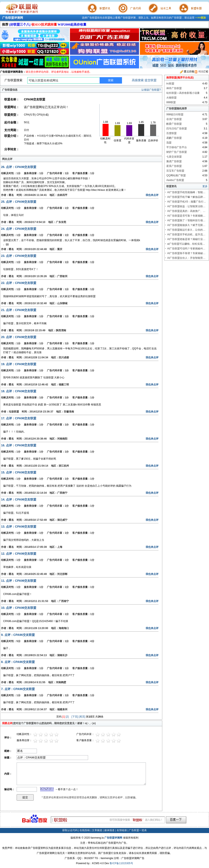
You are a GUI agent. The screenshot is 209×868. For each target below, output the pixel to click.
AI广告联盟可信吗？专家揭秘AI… (186, 249)
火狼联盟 (171, 98)
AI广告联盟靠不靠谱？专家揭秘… (186, 253)
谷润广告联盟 (174, 119)
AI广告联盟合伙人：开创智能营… (186, 258)
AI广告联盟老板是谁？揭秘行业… (186, 239)
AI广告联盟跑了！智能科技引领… (186, 220)
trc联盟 (170, 84)
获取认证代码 (70, 830)
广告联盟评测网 (13, 18)
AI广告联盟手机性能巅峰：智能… (186, 192)
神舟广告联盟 (174, 88)
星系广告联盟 (174, 166)
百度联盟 (171, 133)
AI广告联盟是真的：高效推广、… (186, 211)
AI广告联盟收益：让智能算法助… (186, 206)
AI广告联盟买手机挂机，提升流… (186, 234)
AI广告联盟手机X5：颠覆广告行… (187, 202)
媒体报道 (109, 830)
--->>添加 (200, 18)
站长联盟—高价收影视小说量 (183, 93)
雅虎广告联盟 (174, 161)
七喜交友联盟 (174, 157)
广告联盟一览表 (138, 830)
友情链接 (122, 830)
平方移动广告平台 (177, 147)
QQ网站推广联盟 (176, 175)
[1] (64, 717)
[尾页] (82, 717)
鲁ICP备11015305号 (121, 863)
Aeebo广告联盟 (175, 180)
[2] (67, 717)
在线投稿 (85, 830)
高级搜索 (138, 80)
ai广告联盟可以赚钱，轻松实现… (186, 244)
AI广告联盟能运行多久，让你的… (186, 230)
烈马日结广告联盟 (177, 129)
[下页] (75, 717)
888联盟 (171, 102)
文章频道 (97, 830)
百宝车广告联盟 (175, 171)
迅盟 (169, 143)
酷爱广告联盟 (174, 124)
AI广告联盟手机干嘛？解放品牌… (186, 197)
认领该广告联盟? (151, 90)
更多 (205, 186)
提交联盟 (151, 80)
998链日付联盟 (175, 114)
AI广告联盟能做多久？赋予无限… (186, 225)
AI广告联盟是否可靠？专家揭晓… (186, 216)
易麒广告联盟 (174, 138)
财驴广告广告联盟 (177, 152)
